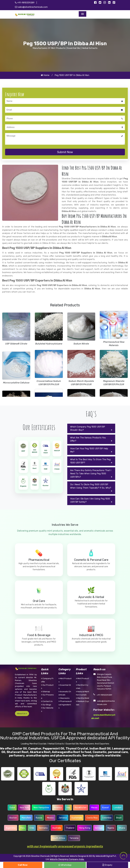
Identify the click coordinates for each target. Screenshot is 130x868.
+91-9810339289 (25, 3)
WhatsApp (65, 865)
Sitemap (46, 692)
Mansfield (26, 818)
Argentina (11, 828)
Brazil (119, 818)
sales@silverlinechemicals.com (31, 7)
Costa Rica (92, 818)
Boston (13, 818)
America (58, 808)
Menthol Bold (83, 698)
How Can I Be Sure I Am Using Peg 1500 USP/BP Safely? (90, 500)
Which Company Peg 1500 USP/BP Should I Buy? (88, 428)
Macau (94, 808)
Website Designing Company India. (67, 859)
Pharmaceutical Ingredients (65, 705)
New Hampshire (41, 808)
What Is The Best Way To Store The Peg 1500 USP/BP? (90, 461)
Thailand (70, 828)
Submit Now (65, 152)
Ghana (122, 828)
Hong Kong (85, 828)
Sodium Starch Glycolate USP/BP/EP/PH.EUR (81, 383)
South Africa (59, 838)
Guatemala (77, 818)
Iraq (68, 808)
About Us (22, 714)
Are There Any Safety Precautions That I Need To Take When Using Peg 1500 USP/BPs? (91, 474)
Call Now (23, 865)
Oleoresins (64, 698)
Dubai (12, 808)
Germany (43, 828)
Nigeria (111, 828)
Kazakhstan (81, 808)
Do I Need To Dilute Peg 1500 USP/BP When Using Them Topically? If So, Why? (91, 486)
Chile (32, 828)
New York (24, 808)
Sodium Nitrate (81, 344)
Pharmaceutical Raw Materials (114, 344)
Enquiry (107, 865)
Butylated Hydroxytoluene (49, 344)
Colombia (107, 818)
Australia (57, 828)
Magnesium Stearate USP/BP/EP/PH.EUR (114, 383)
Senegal (99, 828)
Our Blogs (46, 705)
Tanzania (74, 838)
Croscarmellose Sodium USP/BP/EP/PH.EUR (49, 383)
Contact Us (47, 701)
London (118, 808)
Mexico (50, 818)
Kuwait (106, 808)
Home (45, 75)
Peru (22, 828)
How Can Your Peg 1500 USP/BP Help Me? (89, 450)
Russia (39, 818)
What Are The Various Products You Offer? (88, 439)
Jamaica (63, 818)
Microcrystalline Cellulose (16, 383)
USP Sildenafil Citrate (16, 344)
